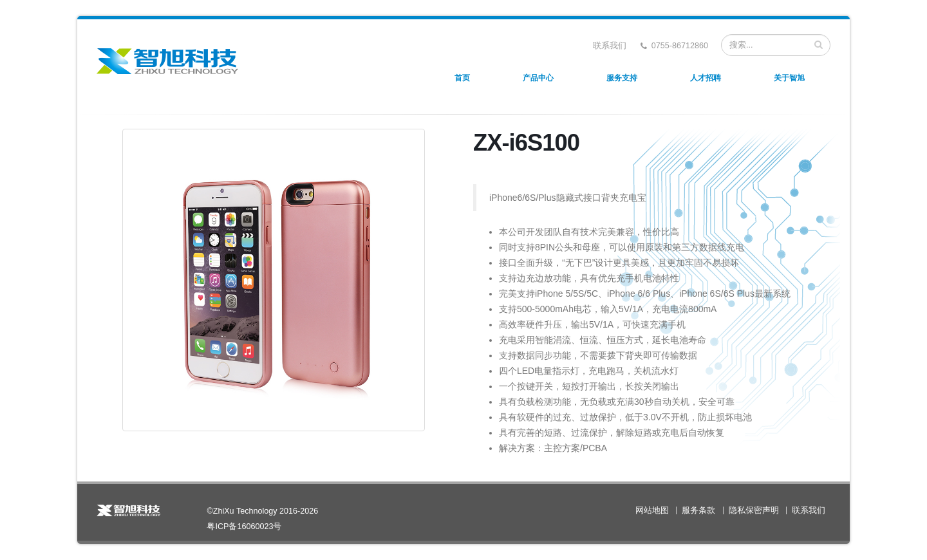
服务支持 (622, 78)
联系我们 (610, 46)
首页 (462, 78)
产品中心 (538, 78)
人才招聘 (706, 78)
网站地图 (652, 510)
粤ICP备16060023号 (244, 527)
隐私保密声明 (754, 510)
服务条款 (698, 510)
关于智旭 (789, 78)
